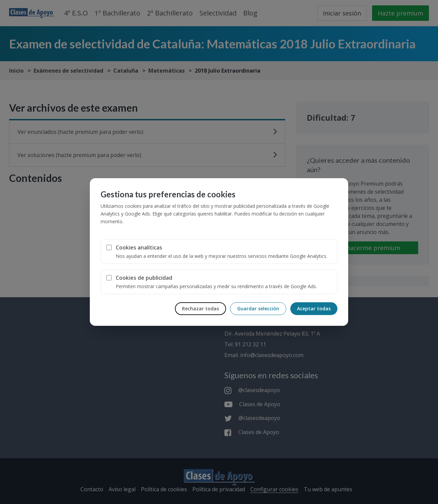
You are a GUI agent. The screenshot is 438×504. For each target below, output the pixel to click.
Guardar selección (258, 308)
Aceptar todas (314, 308)
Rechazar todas (200, 308)
